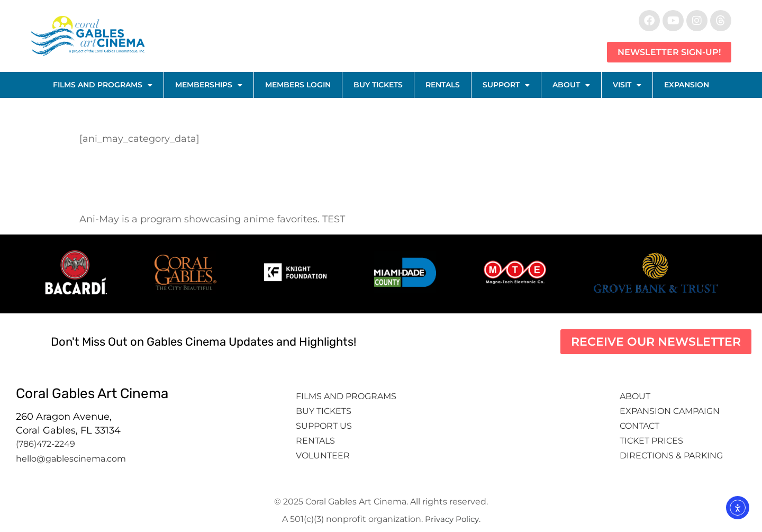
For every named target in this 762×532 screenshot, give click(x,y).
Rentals (443, 85)
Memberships (209, 85)
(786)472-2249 (46, 444)
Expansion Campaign (671, 411)
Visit (627, 85)
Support (506, 85)
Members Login (298, 85)
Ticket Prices (651, 441)
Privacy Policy (452, 519)
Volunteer (324, 456)
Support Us (324, 426)
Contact (641, 426)
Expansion (687, 85)
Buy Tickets (378, 85)
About (571, 85)
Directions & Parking (671, 456)
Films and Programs (103, 85)
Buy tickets (324, 411)
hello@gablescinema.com (71, 459)
